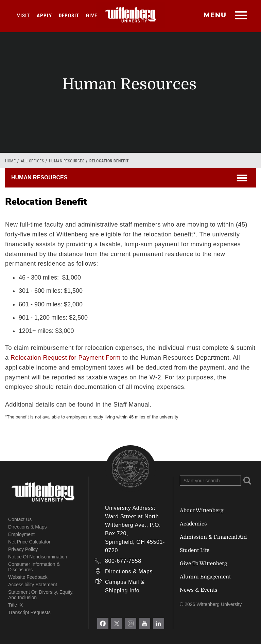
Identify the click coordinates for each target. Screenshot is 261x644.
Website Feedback (28, 577)
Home (10, 161)
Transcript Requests (29, 612)
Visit (23, 16)
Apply (44, 16)
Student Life (195, 550)
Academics (193, 524)
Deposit (69, 16)
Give (92, 16)
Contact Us (20, 519)
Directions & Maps (28, 527)
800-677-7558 (123, 561)
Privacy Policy (23, 549)
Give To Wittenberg (203, 563)
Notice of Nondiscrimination (38, 557)
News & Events (199, 590)
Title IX (15, 605)
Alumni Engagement (205, 577)
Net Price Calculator (29, 542)
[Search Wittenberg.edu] (210, 481)
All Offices (32, 161)
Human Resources (67, 161)
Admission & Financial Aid (213, 537)
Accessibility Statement (33, 585)
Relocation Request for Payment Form (66, 358)
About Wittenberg (202, 511)
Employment (21, 534)
